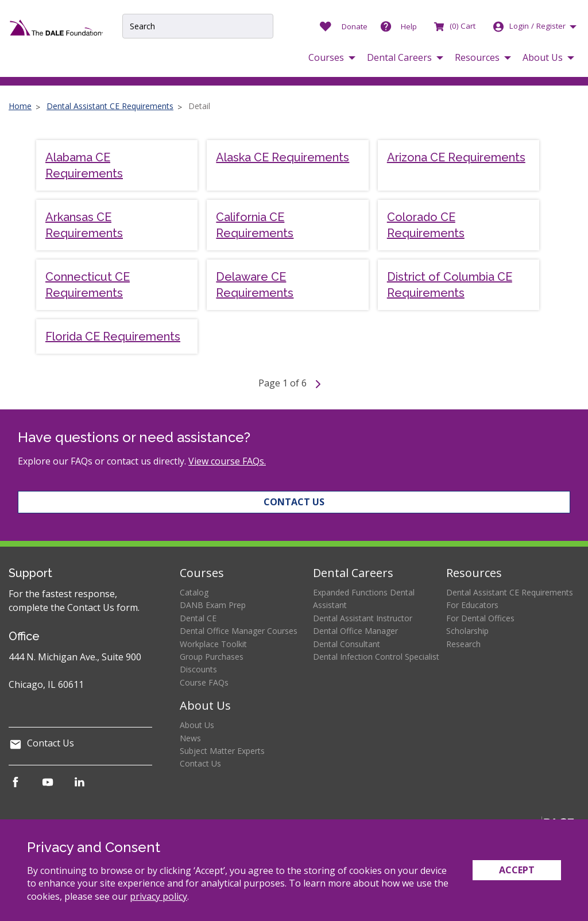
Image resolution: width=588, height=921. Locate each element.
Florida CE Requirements (113, 336)
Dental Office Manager (355, 631)
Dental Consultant (347, 644)
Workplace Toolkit (213, 644)
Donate (355, 26)
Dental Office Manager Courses (239, 631)
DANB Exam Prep (213, 605)
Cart (454, 26)
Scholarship (467, 631)
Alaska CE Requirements (283, 157)
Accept (517, 870)
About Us (205, 705)
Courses (202, 573)
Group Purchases (212, 657)
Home (20, 106)
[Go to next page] (318, 383)
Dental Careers (353, 573)
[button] (332, 58)
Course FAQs (204, 682)
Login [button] (529, 26)
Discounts (198, 669)
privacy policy (158, 896)
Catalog (194, 592)
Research (463, 644)
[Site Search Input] (198, 26)
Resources (474, 573)
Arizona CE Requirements (456, 157)
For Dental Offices (480, 618)
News (190, 738)
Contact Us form (102, 607)
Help (409, 26)
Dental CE (198, 618)
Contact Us (294, 502)
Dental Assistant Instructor (363, 618)
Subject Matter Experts (222, 751)
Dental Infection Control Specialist (376, 657)
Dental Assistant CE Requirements (110, 106)
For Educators (472, 605)
